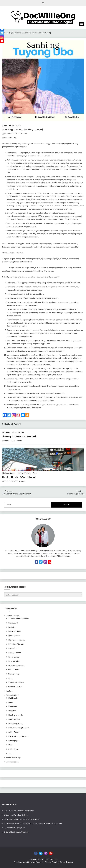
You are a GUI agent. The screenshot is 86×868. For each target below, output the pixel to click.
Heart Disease (14, 636)
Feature (9, 691)
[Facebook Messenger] (23, 415)
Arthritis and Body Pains (19, 619)
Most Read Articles (16, 665)
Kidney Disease (15, 653)
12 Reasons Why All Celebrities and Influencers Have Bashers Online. (33, 823)
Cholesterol (13, 623)
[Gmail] (18, 415)
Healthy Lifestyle (24, 473)
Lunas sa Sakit (14, 719)
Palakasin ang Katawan (18, 736)
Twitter (41, 853)
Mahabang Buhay (16, 723)
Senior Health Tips (14, 757)
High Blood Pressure (17, 640)
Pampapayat (14, 740)
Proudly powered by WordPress (27, 862)
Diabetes (6, 432)
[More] (27, 415)
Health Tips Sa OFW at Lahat (19, 477)
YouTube (51, 853)
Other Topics (14, 670)
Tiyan (11, 753)
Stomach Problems (16, 682)
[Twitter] (9, 415)
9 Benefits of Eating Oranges (16, 832)
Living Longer (14, 657)
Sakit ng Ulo (13, 749)
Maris (20, 441)
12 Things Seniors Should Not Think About (22, 819)
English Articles (12, 616)
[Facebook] (5, 415)
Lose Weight (14, 661)
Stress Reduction (15, 687)
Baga (5, 125)
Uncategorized (12, 762)
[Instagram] (14, 415)
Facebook (36, 853)
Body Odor (13, 706)
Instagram (46, 853)
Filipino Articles (15, 125)
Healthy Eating (15, 631)
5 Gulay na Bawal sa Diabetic (20, 436)
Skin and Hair (14, 674)
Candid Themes (66, 862)
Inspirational (13, 648)
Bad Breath (13, 698)
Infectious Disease (16, 644)
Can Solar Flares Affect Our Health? (19, 811)
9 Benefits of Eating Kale (14, 828)
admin (25, 134)
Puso (35, 473)
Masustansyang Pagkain (19, 728)
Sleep (11, 678)
